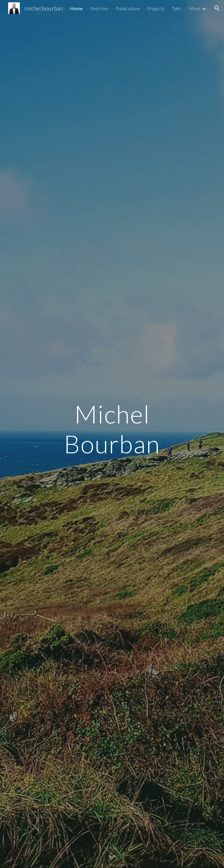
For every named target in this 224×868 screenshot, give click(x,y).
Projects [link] (156, 8)
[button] (217, 8)
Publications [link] (128, 8)
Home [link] (76, 8)
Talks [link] (177, 8)
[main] (112, 434)
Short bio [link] (99, 8)
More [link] (195, 8)
